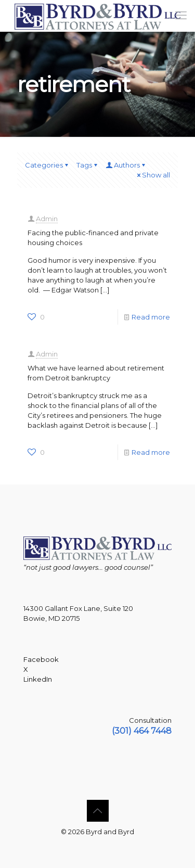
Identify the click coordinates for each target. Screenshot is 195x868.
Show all (153, 175)
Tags (88, 165)
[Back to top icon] (98, 811)
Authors (126, 165)
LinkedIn (38, 679)
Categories (47, 165)
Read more (151, 317)
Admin (47, 219)
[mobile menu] (181, 16)
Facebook (41, 659)
